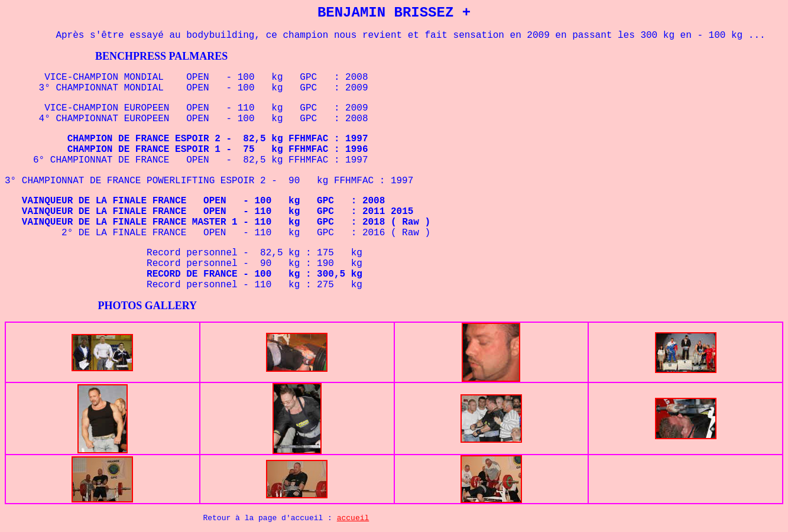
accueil (353, 518)
